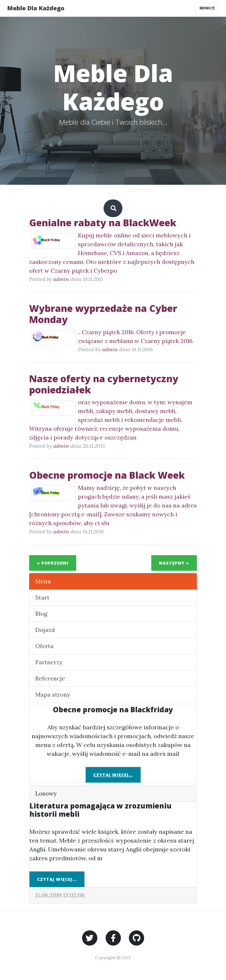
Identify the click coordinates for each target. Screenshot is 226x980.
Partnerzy (49, 662)
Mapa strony (53, 694)
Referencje (50, 678)
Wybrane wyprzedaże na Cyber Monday (103, 314)
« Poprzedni (53, 563)
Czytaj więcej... (113, 775)
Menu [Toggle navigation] (207, 8)
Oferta (44, 646)
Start (42, 597)
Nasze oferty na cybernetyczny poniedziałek (104, 384)
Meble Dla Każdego (36, 8)
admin (61, 279)
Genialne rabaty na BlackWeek (103, 223)
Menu (43, 581)
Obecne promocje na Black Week (107, 475)
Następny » (174, 563)
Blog (41, 614)
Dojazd (45, 630)
